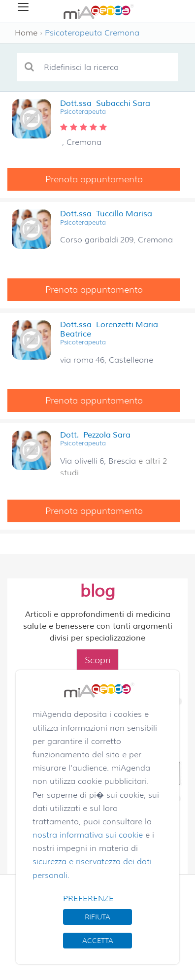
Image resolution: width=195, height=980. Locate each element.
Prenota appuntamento (94, 179)
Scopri (97, 660)
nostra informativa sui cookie (88, 835)
